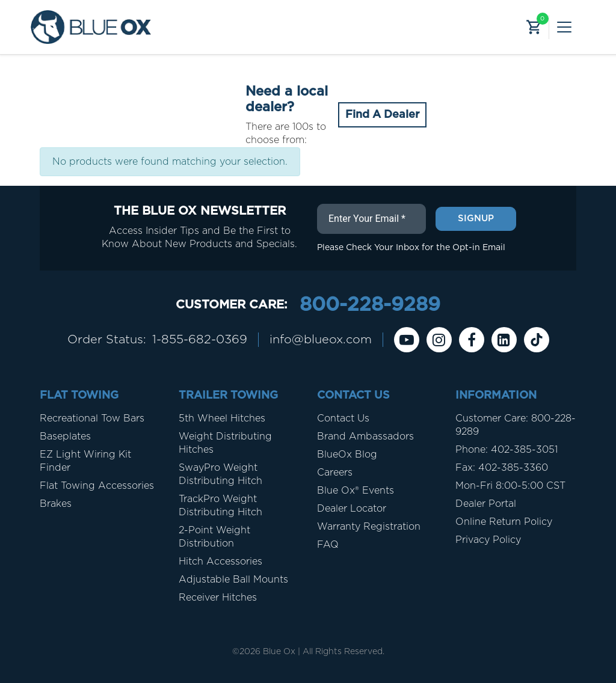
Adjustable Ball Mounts (233, 580)
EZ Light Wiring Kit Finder (85, 461)
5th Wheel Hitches (222, 418)
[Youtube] (407, 340)
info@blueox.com (321, 340)
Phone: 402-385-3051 (507, 450)
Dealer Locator (352, 509)
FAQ (328, 545)
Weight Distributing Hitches (225, 443)
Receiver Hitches (218, 598)
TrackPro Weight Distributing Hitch (220, 506)
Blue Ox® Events (356, 491)
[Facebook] (472, 340)
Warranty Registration (369, 527)
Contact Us (343, 418)
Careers (335, 473)
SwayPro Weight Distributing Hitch (220, 474)
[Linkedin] (504, 340)
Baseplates (65, 436)
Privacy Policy (488, 540)
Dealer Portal (486, 504)
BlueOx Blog (347, 455)
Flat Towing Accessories (97, 486)
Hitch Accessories (220, 562)
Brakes (56, 504)
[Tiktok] (537, 340)
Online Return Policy (504, 522)
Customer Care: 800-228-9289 (516, 425)
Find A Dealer (382, 115)
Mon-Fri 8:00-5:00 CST (510, 486)
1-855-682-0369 (200, 340)
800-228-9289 (370, 305)
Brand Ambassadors (365, 436)
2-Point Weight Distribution (214, 537)
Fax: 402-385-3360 (502, 468)
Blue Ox (279, 652)
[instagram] (439, 340)
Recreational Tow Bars (92, 418)
